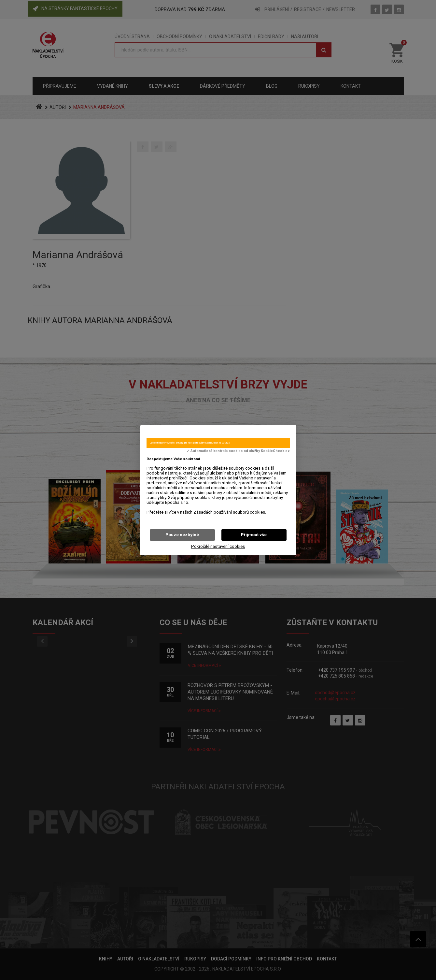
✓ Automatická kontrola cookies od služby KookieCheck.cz (238, 451)
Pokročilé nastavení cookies (218, 546)
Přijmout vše (254, 535)
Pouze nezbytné (182, 535)
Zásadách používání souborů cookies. (230, 512)
